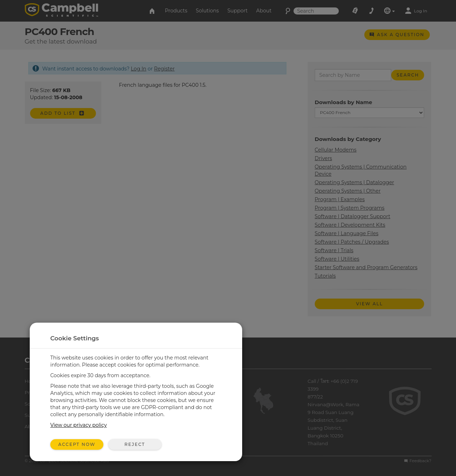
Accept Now (77, 444)
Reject (135, 444)
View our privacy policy (79, 425)
